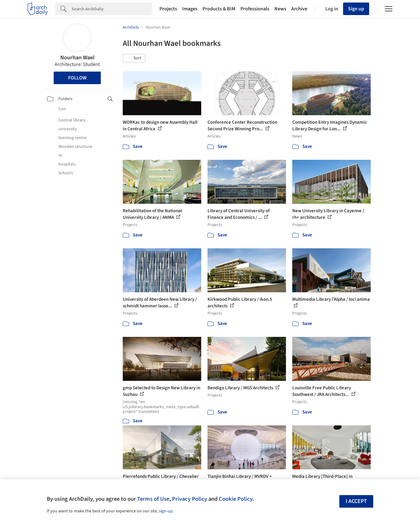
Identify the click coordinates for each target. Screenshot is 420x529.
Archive (299, 9)
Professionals (255, 9)
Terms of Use (153, 499)
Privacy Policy (190, 499)
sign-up (166, 511)
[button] (134, 58)
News (280, 9)
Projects (168, 9)
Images (190, 9)
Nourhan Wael (77, 58)
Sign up (356, 9)
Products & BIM (219, 9)
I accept (356, 501)
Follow (77, 78)
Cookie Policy (236, 499)
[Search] (112, 9)
